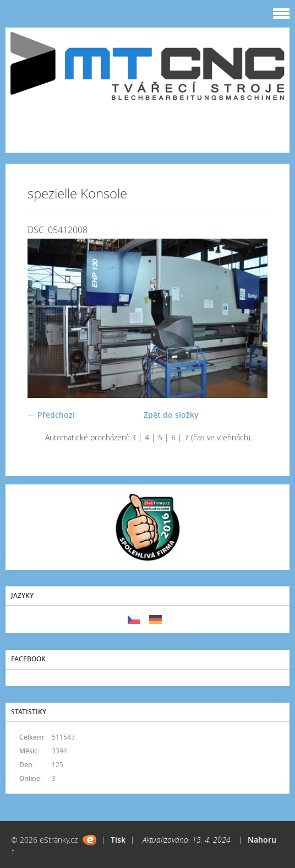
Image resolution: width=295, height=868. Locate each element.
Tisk (118, 840)
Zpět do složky (171, 415)
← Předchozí (51, 415)
